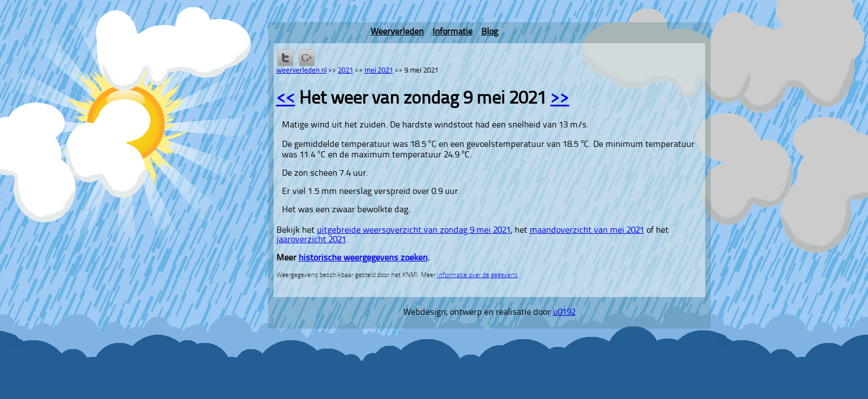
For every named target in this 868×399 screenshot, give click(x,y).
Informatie (453, 32)
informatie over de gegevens (477, 275)
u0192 (564, 313)
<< (286, 99)
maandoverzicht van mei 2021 (587, 231)
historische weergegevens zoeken (363, 258)
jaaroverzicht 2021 (311, 240)
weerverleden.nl (302, 71)
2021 (346, 71)
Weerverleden (397, 32)
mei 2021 (379, 71)
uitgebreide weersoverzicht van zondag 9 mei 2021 (414, 231)
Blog (490, 32)
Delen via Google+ (307, 58)
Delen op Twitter (285, 58)
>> (560, 99)
